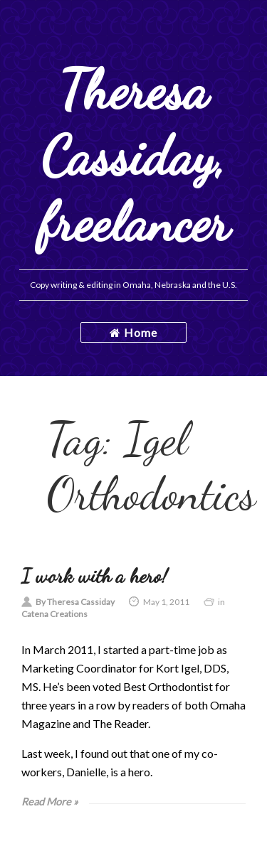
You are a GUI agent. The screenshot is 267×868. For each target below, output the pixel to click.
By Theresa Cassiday (75, 602)
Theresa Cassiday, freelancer (134, 156)
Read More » (50, 802)
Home (133, 332)
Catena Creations (54, 614)
